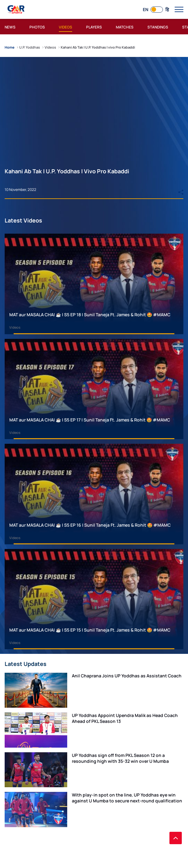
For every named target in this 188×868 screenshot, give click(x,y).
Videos (15, 327)
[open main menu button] (179, 10)
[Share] (181, 189)
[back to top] (176, 838)
